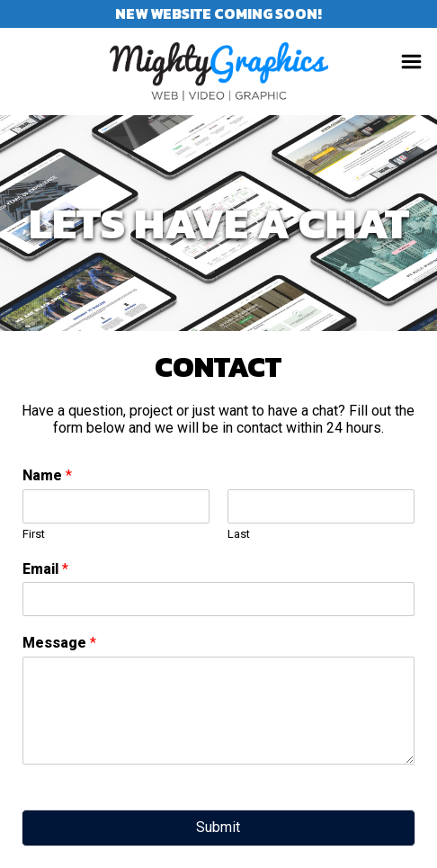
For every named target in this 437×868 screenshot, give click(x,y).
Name (47, 475)
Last (239, 534)
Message (59, 643)
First (34, 534)
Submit (218, 827)
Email (45, 569)
